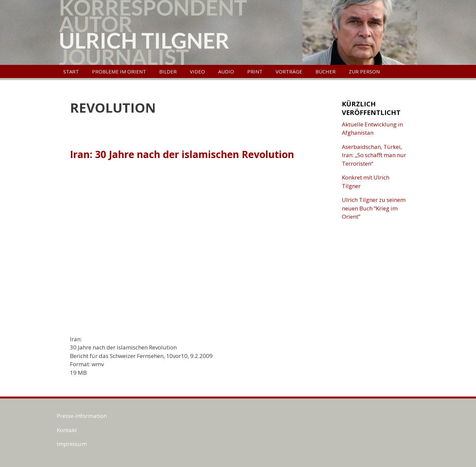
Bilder (168, 71)
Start (71, 71)
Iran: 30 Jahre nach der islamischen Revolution (182, 154)
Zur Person (364, 71)
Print (255, 71)
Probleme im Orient (119, 71)
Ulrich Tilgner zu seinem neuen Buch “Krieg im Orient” (374, 208)
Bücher (326, 71)
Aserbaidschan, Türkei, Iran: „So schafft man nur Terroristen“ (374, 155)
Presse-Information (82, 416)
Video (197, 71)
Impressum (72, 444)
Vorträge (289, 71)
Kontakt (67, 430)
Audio (226, 71)
